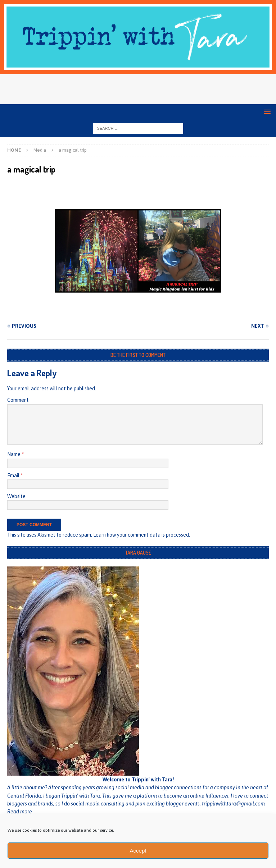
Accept (138, 851)
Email (14, 476)
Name (14, 454)
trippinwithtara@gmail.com (233, 804)
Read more (20, 812)
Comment (18, 400)
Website (16, 496)
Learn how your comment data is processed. (142, 535)
